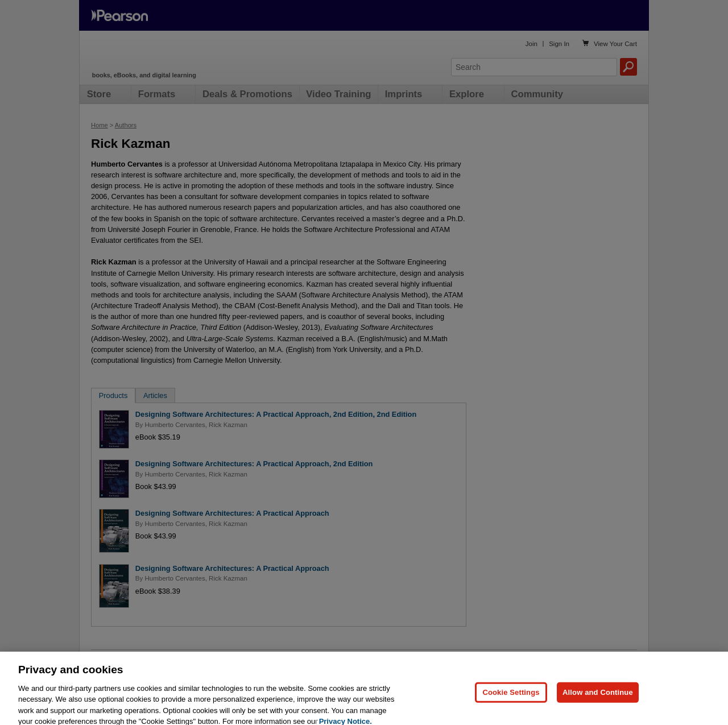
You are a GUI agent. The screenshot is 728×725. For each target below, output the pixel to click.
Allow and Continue (598, 705)
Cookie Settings (511, 705)
